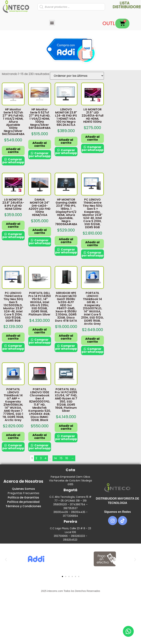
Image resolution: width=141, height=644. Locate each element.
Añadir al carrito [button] (13, 151)
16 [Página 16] (67, 458)
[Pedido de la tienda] (77, 76)
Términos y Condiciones (23, 506)
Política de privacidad (23, 502)
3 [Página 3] (41, 458)
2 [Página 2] (36, 458)
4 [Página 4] (46, 458)
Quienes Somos (23, 489)
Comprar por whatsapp (13, 161)
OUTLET (112, 23)
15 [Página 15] (61, 458)
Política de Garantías (23, 497)
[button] (52, 23)
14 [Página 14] (55, 458)
